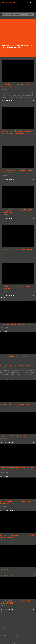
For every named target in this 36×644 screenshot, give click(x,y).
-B (3, 616)
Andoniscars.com (9, 2)
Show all (31, 15)
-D (3, 620)
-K (3, 633)
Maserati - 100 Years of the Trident (12, 436)
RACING (4, 8)
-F (3, 624)
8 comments (7, 411)
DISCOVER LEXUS (6, 569)
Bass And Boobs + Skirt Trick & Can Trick (14, 404)
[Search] (31, 2)
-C (3, 618)
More (33, 54)
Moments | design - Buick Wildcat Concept (17, 249)
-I (3, 631)
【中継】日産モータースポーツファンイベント (17, 325)
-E (3, 622)
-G (3, 626)
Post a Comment (10, 54)
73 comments (8, 363)
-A (3, 614)
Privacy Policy (15, 639)
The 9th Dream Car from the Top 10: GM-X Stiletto (18, 365)
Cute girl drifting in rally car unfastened (14, 356)
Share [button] (3, 54)
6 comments (7, 331)
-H (3, 628)
